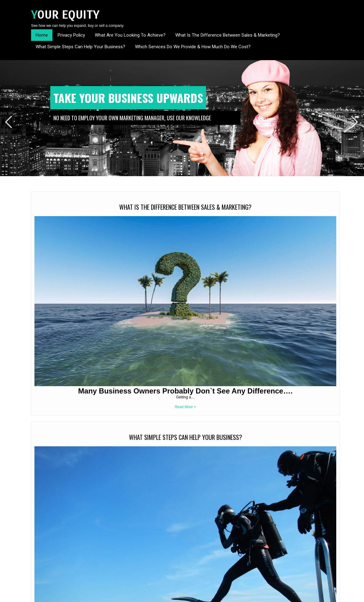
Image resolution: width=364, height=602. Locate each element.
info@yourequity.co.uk (60, 574)
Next (355, 122)
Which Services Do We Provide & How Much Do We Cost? (193, 47)
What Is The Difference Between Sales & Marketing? (228, 35)
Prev (9, 122)
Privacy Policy (71, 35)
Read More (71, 446)
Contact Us (307, 595)
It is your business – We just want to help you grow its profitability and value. (63, 413)
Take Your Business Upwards (128, 98)
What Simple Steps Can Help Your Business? (80, 47)
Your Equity (65, 15)
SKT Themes (103, 595)
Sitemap (326, 595)
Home (42, 35)
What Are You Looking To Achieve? (130, 35)
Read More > (67, 310)
